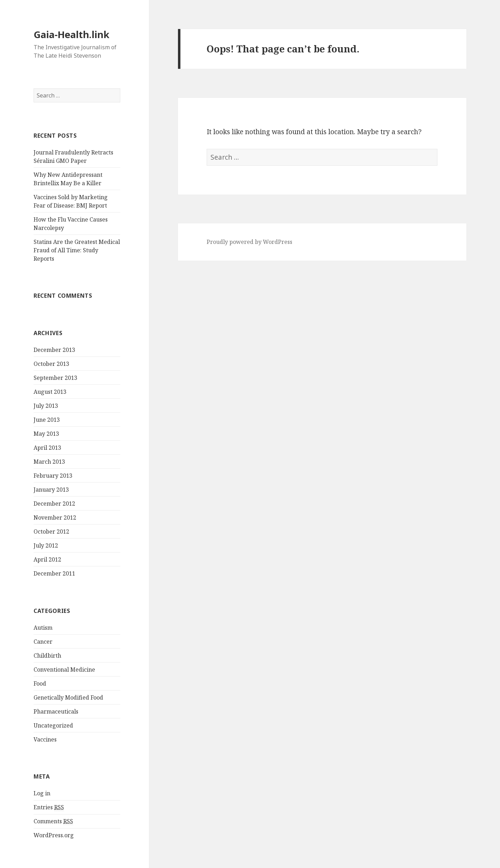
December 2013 (54, 350)
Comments (53, 821)
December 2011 (54, 573)
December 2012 (54, 504)
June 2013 (47, 420)
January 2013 (51, 490)
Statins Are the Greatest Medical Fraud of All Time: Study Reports (77, 250)
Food (40, 683)
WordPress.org (54, 835)
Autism (43, 628)
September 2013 (55, 378)
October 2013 (51, 364)
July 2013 (46, 406)
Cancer (43, 642)
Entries (49, 807)
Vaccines (45, 739)
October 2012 (51, 531)
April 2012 (47, 559)
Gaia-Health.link (72, 34)
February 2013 (53, 476)
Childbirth (47, 656)
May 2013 (46, 434)
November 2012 (55, 518)
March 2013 (49, 462)
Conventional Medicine (64, 670)
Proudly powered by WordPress (249, 242)
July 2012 (46, 545)
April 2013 (47, 448)
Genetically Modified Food (68, 697)
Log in (42, 793)
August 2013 (50, 392)
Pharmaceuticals (56, 711)
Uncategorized (53, 725)
